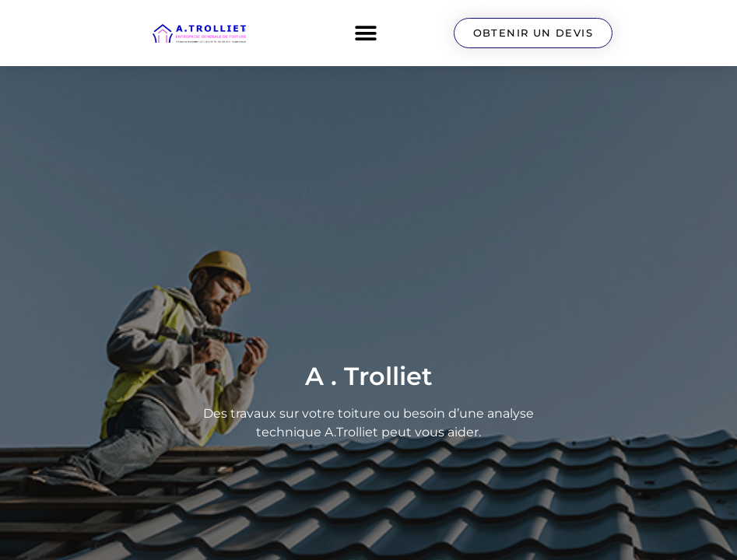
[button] (366, 33)
